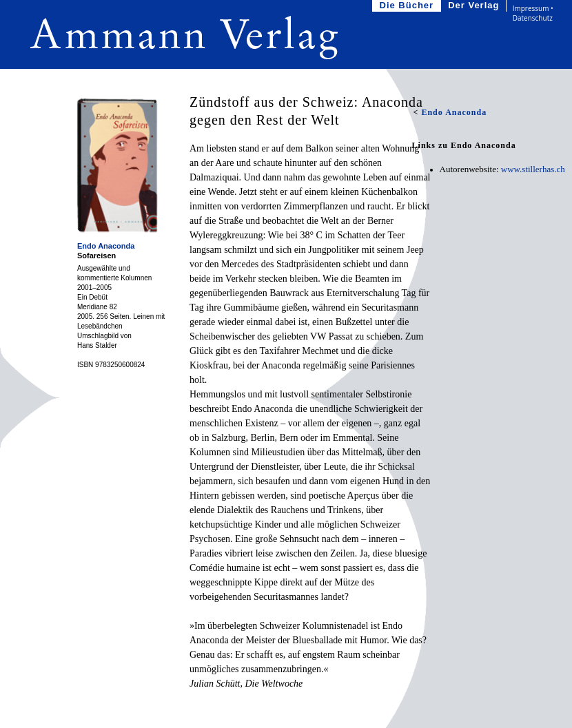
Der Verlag (475, 6)
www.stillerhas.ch (533, 169)
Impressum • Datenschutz (533, 13)
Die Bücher (408, 6)
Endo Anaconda (106, 246)
